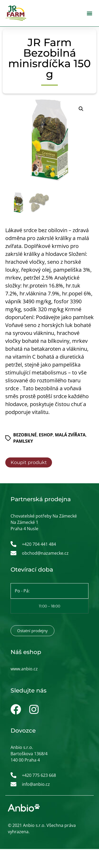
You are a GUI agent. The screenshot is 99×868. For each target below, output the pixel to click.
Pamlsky (23, 441)
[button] (89, 13)
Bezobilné (25, 435)
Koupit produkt (29, 463)
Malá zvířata (70, 435)
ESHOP (46, 435)
